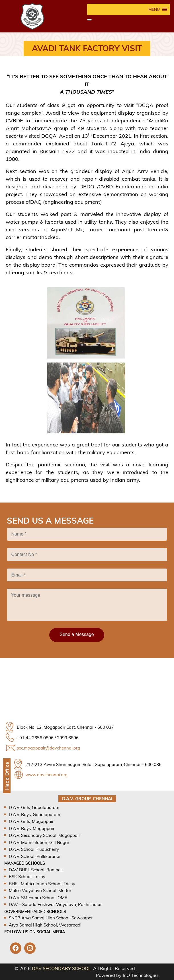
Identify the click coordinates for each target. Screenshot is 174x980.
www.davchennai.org (46, 775)
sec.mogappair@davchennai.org (48, 748)
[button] (154, 9)
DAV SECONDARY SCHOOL (61, 968)
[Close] (89, 20)
